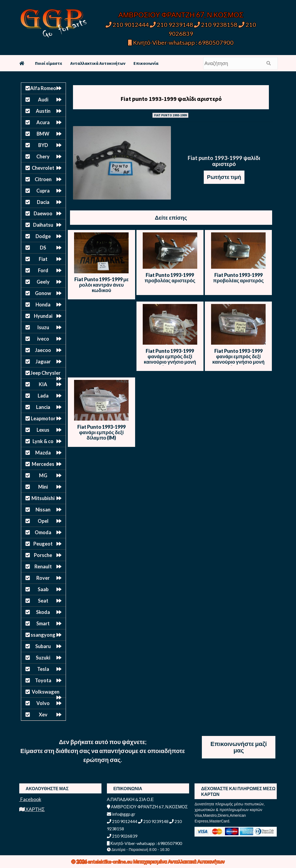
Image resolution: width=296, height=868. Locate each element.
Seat (43, 601)
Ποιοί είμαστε (49, 63)
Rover (43, 578)
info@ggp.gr (121, 814)
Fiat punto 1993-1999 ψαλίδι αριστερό (171, 99)
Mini (43, 487)
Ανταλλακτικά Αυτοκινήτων (98, 63)
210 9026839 (122, 836)
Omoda (43, 532)
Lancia (43, 407)
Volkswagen (46, 692)
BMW (43, 134)
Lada (43, 396)
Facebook (30, 799)
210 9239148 (171, 25)
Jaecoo (43, 350)
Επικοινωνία (146, 63)
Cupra (43, 191)
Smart (43, 623)
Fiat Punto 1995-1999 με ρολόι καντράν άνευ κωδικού (102, 285)
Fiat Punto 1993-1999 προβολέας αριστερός (170, 278)
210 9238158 (216, 25)
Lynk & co (43, 441)
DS (43, 248)
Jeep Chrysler (45, 373)
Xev (43, 715)
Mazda (43, 453)
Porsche (43, 555)
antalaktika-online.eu (111, 861)
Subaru (43, 646)
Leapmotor (43, 418)
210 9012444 (127, 25)
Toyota (43, 680)
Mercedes (43, 464)
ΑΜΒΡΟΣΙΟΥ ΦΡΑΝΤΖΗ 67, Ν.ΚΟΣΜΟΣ (181, 15)
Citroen (43, 179)
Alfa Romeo (43, 88)
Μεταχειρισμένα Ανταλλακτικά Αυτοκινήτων (179, 861)
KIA (43, 384)
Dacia (43, 202)
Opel (43, 521)
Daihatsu (43, 225)
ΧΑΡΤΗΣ (32, 809)
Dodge (43, 236)
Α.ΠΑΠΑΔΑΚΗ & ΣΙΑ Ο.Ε (130, 799)
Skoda (43, 612)
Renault (43, 566)
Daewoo (43, 213)
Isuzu (43, 327)
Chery (43, 156)
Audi (43, 100)
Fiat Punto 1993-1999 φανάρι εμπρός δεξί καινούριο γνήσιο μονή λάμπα (170, 359)
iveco (43, 339)
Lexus (43, 430)
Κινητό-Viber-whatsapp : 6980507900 (181, 42)
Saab (43, 589)
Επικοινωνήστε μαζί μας (239, 747)
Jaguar (43, 361)
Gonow (43, 293)
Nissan (43, 510)
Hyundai (43, 316)
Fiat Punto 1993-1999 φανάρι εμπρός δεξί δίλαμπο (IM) (101, 432)
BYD (43, 145)
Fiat (43, 259)
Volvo (43, 703)
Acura (43, 122)
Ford (43, 270)
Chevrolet (43, 168)
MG (43, 475)
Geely (43, 282)
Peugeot (43, 544)
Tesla (43, 669)
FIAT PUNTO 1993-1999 (170, 115)
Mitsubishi (43, 498)
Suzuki (43, 658)
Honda (43, 305)
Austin (43, 111)
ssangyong (43, 635)
